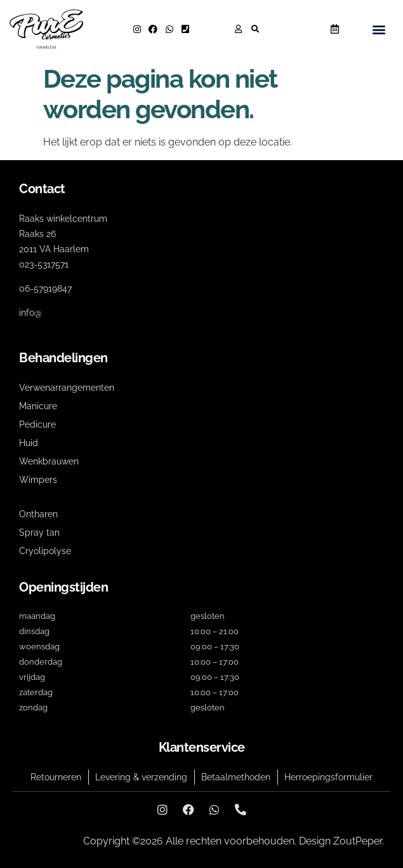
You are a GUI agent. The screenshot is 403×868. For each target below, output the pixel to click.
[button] (255, 30)
